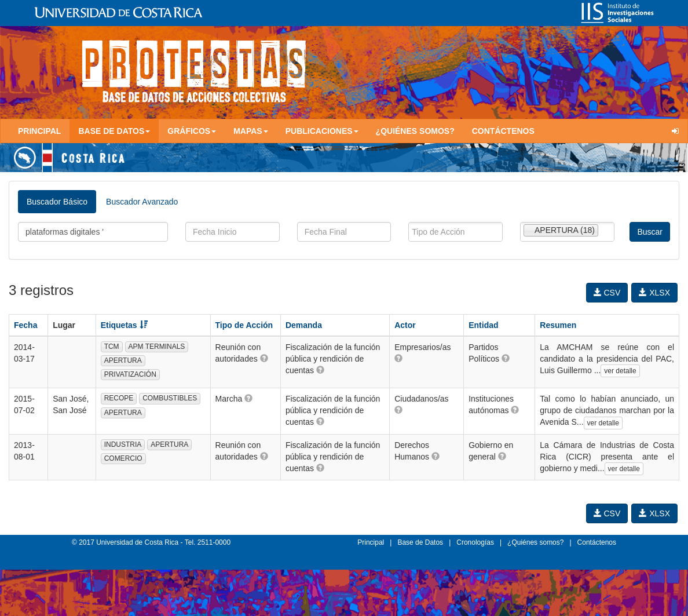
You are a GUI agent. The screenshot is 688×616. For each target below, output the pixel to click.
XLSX (654, 293)
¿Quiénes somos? (415, 131)
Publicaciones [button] (322, 131)
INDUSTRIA (123, 444)
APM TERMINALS (157, 347)
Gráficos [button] (192, 131)
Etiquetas (124, 325)
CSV (607, 293)
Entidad (483, 325)
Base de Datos (420, 542)
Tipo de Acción (244, 325)
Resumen (558, 325)
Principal (39, 131)
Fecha (25, 325)
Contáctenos (503, 131)
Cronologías (475, 542)
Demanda (304, 325)
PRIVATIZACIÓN (130, 374)
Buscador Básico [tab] (57, 202)
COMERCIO (123, 458)
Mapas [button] (251, 131)
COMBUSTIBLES (170, 398)
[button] (264, 358)
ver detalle (620, 371)
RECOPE (119, 398)
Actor (405, 325)
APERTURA (123, 360)
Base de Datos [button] (114, 131)
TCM (112, 347)
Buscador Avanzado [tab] (142, 202)
